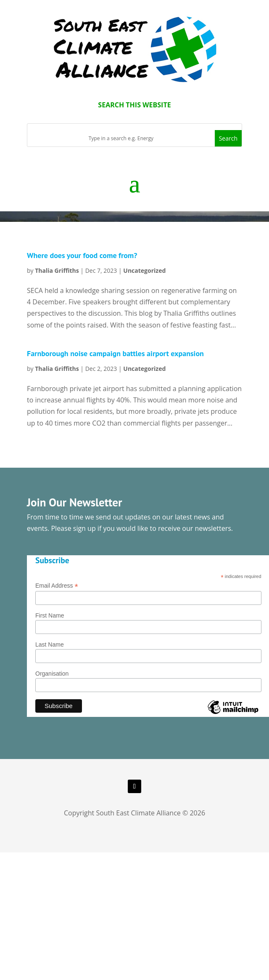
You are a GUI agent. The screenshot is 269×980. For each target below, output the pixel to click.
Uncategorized (144, 270)
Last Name (50, 644)
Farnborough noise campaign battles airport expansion (115, 353)
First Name (50, 615)
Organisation (52, 674)
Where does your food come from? (82, 255)
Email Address (57, 586)
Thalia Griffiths (57, 270)
